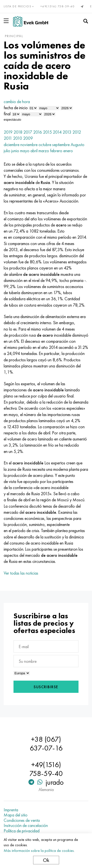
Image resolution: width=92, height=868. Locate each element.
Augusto (78, 145)
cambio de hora (17, 102)
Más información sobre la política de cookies (39, 851)
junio (15, 151)
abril (34, 151)
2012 (77, 132)
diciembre (12, 145)
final (7, 114)
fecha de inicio (16, 108)
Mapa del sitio (16, 815)
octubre (45, 145)
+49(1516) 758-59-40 (58, 6)
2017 (28, 132)
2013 (67, 132)
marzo (44, 151)
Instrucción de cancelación (26, 825)
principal (14, 36)
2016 (38, 132)
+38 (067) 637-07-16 (46, 744)
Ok (46, 860)
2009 (28, 138)
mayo (25, 151)
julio (7, 151)
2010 (18, 138)
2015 (47, 132)
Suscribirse (46, 687)
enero (68, 151)
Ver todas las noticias (21, 573)
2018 (18, 132)
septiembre (61, 145)
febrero (56, 151)
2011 (8, 138)
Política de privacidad (22, 831)
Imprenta (11, 810)
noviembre (29, 145)
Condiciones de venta (22, 820)
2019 (8, 132)
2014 (57, 132)
